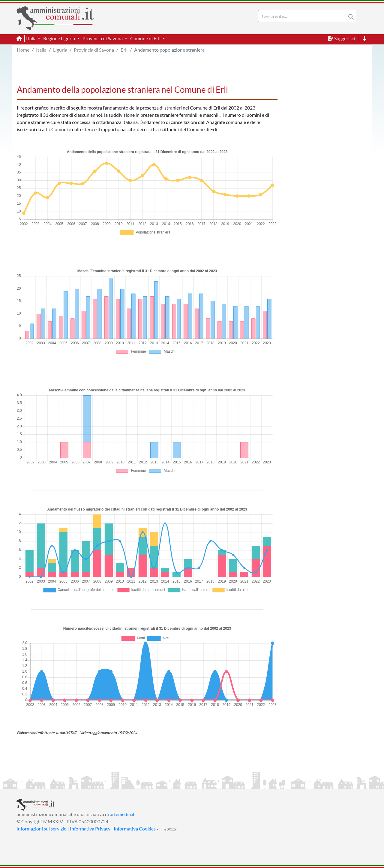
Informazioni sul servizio (42, 829)
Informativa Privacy (90, 829)
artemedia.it (122, 814)
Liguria (60, 50)
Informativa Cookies (135, 829)
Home (23, 50)
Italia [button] (31, 38)
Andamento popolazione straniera (169, 50)
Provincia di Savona (94, 50)
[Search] (303, 16)
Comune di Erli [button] (146, 38)
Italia (41, 50)
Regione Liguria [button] (60, 38)
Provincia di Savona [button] (103, 38)
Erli (124, 50)
